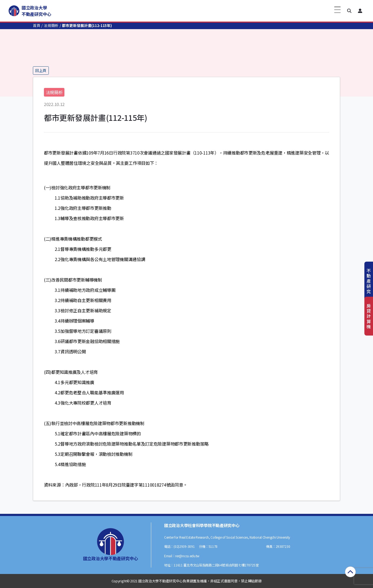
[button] (349, 11)
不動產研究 (369, 281)
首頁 (37, 25)
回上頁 (41, 70)
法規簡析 (51, 25)
